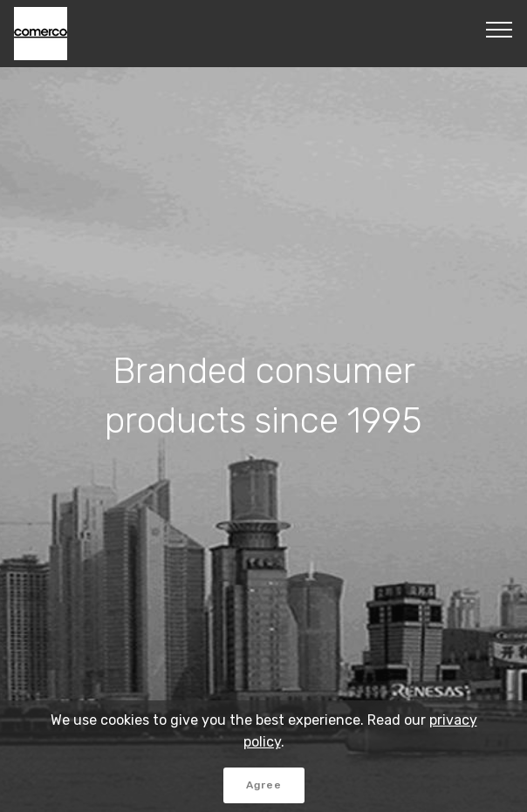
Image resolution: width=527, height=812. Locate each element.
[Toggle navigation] (500, 29)
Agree (264, 785)
